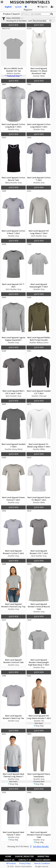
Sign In (42, 7)
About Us (9, 860)
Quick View (13, 25)
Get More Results (39, 846)
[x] (22, 18)
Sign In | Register (24, 856)
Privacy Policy (25, 863)
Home (8, 856)
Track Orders (43, 860)
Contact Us (25, 860)
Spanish (18, 7)
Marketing (43, 856)
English (8, 7)
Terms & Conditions (42, 863)
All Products (11, 863)
